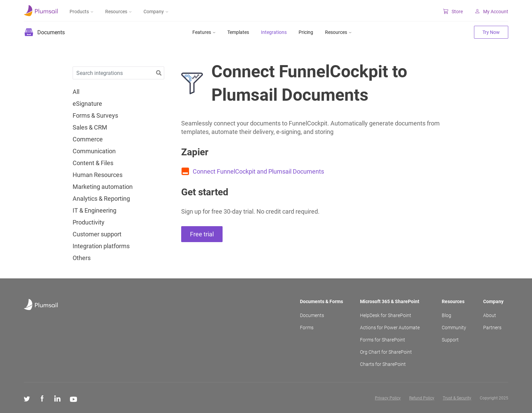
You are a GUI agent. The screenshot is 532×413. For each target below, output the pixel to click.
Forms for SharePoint (383, 340)
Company (156, 12)
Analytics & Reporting (101, 199)
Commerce (88, 139)
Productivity (89, 222)
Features (204, 32)
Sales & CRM (90, 127)
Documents (312, 315)
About (490, 315)
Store (453, 12)
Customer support (97, 234)
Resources (118, 12)
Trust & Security (457, 398)
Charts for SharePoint (383, 364)
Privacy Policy (388, 398)
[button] (159, 73)
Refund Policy (422, 398)
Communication (94, 151)
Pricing (306, 32)
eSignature (87, 104)
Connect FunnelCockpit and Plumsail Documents (258, 171)
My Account (491, 12)
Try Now (491, 32)
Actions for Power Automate (390, 328)
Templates (238, 32)
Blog (446, 315)
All (76, 92)
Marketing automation (103, 187)
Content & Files (93, 163)
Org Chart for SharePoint (386, 352)
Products (81, 12)
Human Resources (98, 175)
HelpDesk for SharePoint (386, 315)
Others (82, 258)
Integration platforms (101, 246)
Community (454, 328)
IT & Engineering (94, 211)
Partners (492, 328)
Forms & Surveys (95, 116)
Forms (307, 328)
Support (450, 340)
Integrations (274, 32)
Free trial (202, 234)
